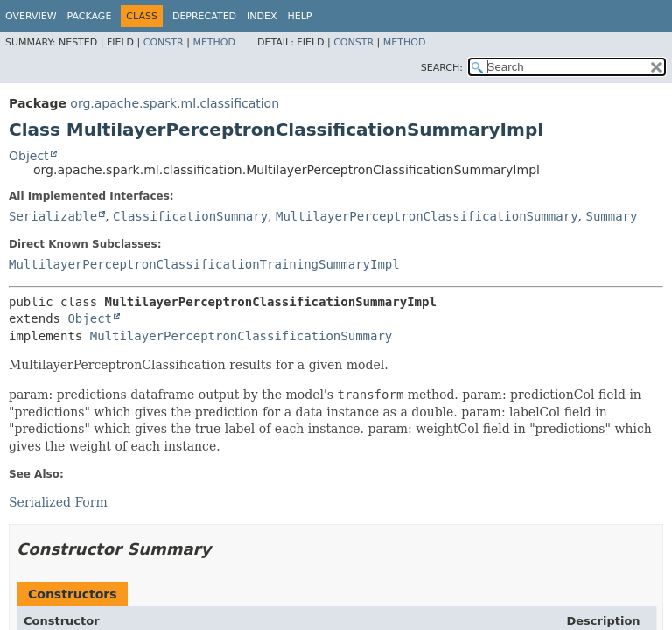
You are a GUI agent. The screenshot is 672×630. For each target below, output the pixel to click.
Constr (164, 42)
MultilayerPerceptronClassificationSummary (427, 216)
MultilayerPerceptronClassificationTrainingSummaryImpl (204, 264)
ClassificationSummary (190, 216)
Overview (31, 16)
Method (214, 42)
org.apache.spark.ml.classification (175, 103)
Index (262, 16)
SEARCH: (442, 68)
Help (300, 16)
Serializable (53, 216)
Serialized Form (58, 502)
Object (29, 156)
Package (90, 16)
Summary (611, 216)
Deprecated (204, 16)
